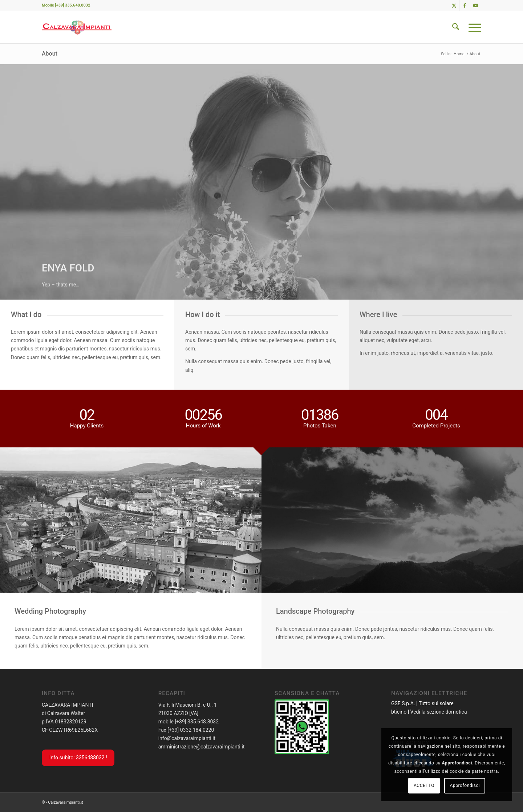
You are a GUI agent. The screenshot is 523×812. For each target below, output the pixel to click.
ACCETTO (424, 785)
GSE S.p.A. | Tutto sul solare (422, 703)
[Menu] (473, 27)
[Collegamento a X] (454, 5)
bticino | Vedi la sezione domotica (429, 712)
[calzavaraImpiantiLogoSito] (77, 27)
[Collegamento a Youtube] (476, 5)
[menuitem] (456, 27)
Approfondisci (465, 785)
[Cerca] (456, 27)
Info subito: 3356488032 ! (78, 758)
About (50, 54)
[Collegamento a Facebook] (465, 5)
